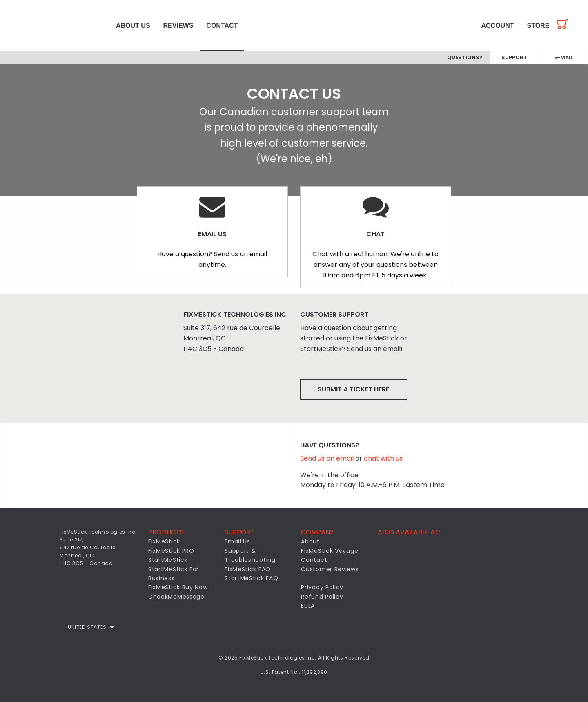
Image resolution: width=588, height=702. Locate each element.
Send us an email (328, 459)
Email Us (237, 542)
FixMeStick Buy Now (178, 588)
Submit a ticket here (353, 389)
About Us (133, 26)
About (310, 542)
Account (498, 26)
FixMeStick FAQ (248, 569)
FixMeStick (164, 542)
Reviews (178, 26)
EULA (308, 606)
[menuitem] (55, 26)
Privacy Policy (322, 588)
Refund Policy (322, 597)
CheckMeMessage (176, 597)
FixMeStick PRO (171, 551)
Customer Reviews (330, 569)
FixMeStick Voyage (330, 551)
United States (87, 627)
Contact (222, 26)
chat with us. (384, 459)
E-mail (563, 57)
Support (514, 57)
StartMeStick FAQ (251, 578)
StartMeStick (168, 560)
